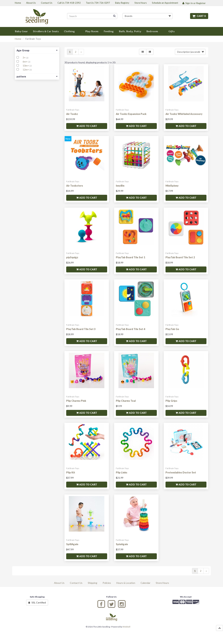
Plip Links (122, 472)
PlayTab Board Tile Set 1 (130, 257)
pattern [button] (37, 76)
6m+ (25, 62)
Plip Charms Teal (126, 401)
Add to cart (87, 126)
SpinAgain (122, 544)
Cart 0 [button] (199, 16)
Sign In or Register (194, 3)
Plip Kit (71, 472)
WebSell (126, 627)
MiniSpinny (172, 186)
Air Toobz (72, 114)
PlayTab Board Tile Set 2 (180, 257)
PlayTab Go (172, 329)
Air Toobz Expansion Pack (131, 114)
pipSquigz (72, 257)
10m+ (26, 66)
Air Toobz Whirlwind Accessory (184, 114)
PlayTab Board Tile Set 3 (81, 329)
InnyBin (120, 186)
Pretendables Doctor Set (181, 472)
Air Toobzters (75, 186)
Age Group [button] (37, 50)
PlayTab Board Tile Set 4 (130, 329)
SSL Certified (37, 602)
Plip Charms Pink (76, 401)
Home (18, 39)
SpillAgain (72, 544)
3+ (24, 58)
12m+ (26, 70)
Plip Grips (171, 401)
